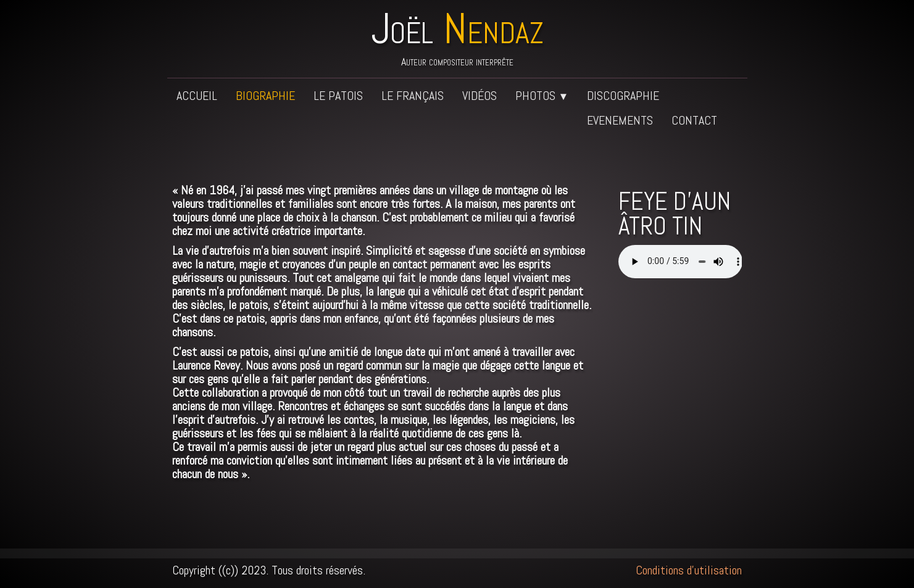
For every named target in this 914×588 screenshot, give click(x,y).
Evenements (620, 120)
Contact (694, 120)
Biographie (265, 96)
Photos (542, 96)
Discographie (623, 96)
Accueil (197, 96)
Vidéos (480, 96)
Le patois (338, 96)
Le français (413, 96)
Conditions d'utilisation (689, 570)
